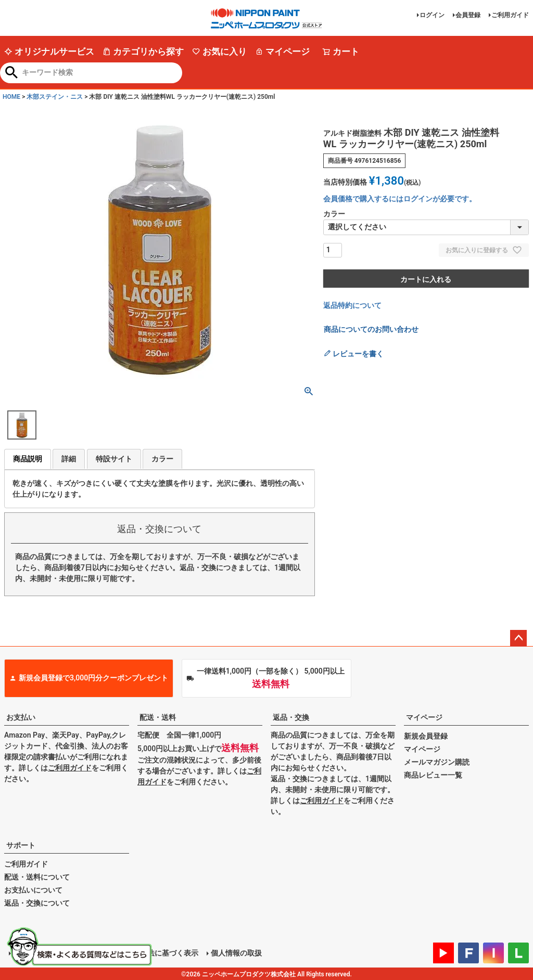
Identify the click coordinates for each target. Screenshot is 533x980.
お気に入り (219, 51)
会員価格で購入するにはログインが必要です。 (400, 199)
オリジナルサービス (49, 51)
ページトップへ (518, 638)
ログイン (432, 15)
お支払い (21, 717)
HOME (11, 97)
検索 (12, 73)
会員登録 (468, 15)
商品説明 (28, 459)
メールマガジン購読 (437, 762)
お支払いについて (33, 890)
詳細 (69, 459)
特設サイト (114, 459)
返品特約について (352, 305)
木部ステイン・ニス (55, 97)
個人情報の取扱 (236, 952)
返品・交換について (37, 903)
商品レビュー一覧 (433, 775)
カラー (162, 459)
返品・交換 (291, 717)
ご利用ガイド (510, 15)
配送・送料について (37, 877)
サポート (21, 845)
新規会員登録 (426, 736)
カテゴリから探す (143, 51)
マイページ (282, 51)
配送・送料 (158, 717)
